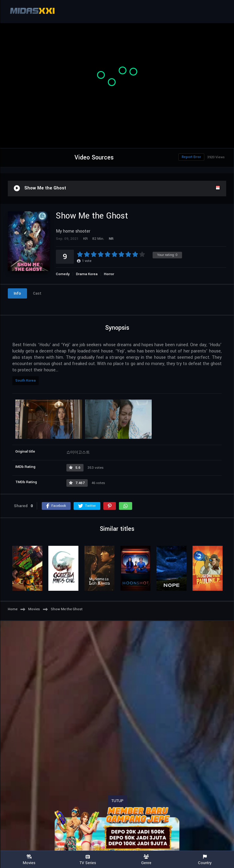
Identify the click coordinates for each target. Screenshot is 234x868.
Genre (146, 860)
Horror (109, 274)
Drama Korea (87, 274)
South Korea (26, 380)
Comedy (63, 274)
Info (17, 293)
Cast (37, 293)
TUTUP (117, 801)
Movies (29, 860)
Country (205, 860)
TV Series (88, 860)
